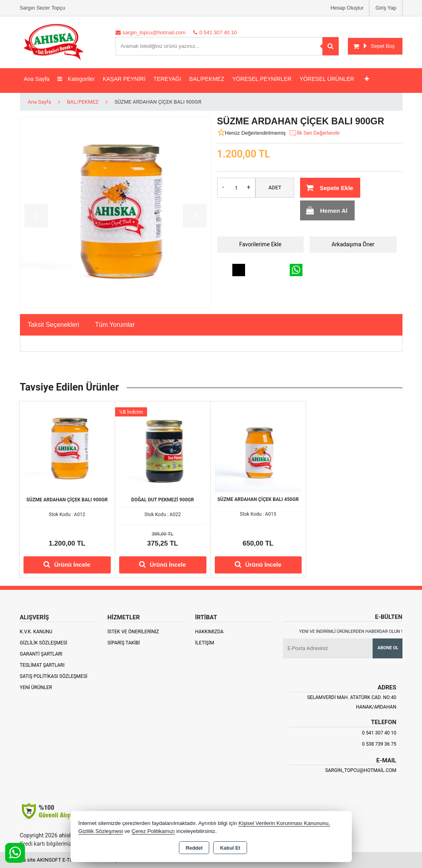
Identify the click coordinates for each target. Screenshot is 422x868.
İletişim (205, 643)
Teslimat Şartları (42, 665)
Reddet (194, 848)
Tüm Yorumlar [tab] (115, 325)
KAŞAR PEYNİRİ (124, 79)
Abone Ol (388, 648)
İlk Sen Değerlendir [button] (314, 133)
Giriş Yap (386, 8)
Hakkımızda (209, 632)
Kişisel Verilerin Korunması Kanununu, (284, 823)
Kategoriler (76, 79)
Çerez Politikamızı (153, 831)
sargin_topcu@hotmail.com (361, 770)
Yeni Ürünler (36, 687)
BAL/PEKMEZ (207, 79)
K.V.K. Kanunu (36, 632)
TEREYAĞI (167, 79)
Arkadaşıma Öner (353, 244)
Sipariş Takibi (124, 643)
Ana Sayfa (37, 79)
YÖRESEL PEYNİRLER (262, 79)
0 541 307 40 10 (379, 733)
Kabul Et (230, 848)
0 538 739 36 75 (379, 744)
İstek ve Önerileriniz (133, 632)
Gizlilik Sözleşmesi (44, 643)
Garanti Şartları (41, 654)
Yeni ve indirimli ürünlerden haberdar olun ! (351, 631)
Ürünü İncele (67, 564)
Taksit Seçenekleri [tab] (54, 325)
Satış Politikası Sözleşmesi (54, 676)
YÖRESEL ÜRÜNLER (327, 79)
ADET (275, 188)
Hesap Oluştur (347, 8)
